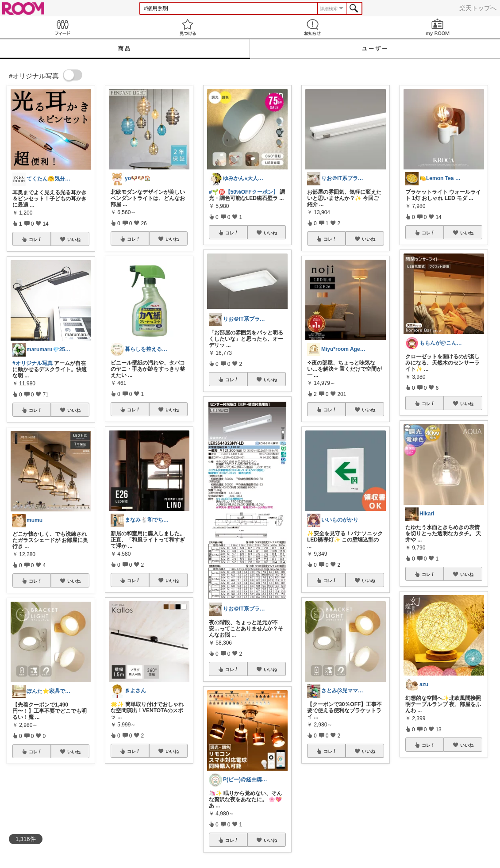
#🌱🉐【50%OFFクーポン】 (244, 192)
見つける (188, 27)
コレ (35, 239)
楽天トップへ (478, 8)
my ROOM (438, 27)
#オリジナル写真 (33, 363)
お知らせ (313, 27)
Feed (63, 27)
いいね (74, 239)
